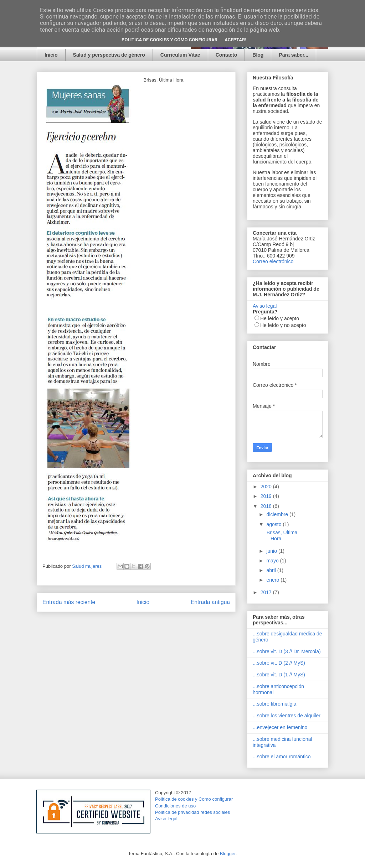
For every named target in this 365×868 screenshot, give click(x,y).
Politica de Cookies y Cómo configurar (169, 40)
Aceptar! (235, 40)
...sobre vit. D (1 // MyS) (279, 675)
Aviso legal (265, 306)
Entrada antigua (210, 602)
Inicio (51, 55)
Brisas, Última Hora (281, 536)
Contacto (227, 55)
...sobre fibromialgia (274, 704)
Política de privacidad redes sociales (192, 812)
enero (273, 580)
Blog (258, 55)
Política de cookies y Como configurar (194, 799)
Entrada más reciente (69, 602)
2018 (267, 506)
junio (272, 551)
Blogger (228, 854)
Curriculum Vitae (180, 55)
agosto (274, 524)
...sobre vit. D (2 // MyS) (279, 663)
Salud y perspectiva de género (109, 55)
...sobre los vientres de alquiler (287, 716)
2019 (267, 496)
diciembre (278, 514)
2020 (267, 487)
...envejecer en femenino (280, 727)
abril (272, 570)
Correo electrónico (273, 261)
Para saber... (294, 55)
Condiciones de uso (175, 806)
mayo (273, 561)
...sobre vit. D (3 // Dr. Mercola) (287, 651)
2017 (267, 592)
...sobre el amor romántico (282, 757)
